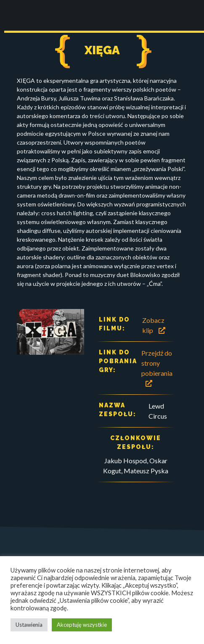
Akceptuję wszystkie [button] (82, 625)
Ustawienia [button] (29, 625)
